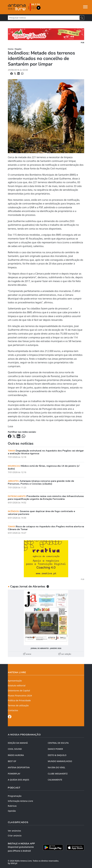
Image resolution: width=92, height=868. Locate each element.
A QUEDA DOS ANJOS (18, 780)
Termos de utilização (18, 705)
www (27, 654)
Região (18, 49)
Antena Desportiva (19, 767)
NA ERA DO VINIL (57, 767)
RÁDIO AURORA (16, 755)
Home (11, 49)
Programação (15, 796)
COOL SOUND (15, 749)
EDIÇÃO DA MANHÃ (18, 743)
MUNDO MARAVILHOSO (60, 761)
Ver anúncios (14, 831)
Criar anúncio (15, 836)
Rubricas (12, 806)
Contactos (13, 710)
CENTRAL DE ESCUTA (58, 743)
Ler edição (65, 654)
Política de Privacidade (19, 700)
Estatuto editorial (17, 686)
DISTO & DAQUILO (57, 755)
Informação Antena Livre (20, 801)
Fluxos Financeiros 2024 (20, 696)
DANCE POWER (55, 749)
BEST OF (12, 761)
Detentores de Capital (19, 691)
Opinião (12, 811)
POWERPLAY (14, 774)
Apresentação (15, 681)
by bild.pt (13, 863)
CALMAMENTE (55, 780)
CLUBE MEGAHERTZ (58, 774)
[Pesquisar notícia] (44, 18)
